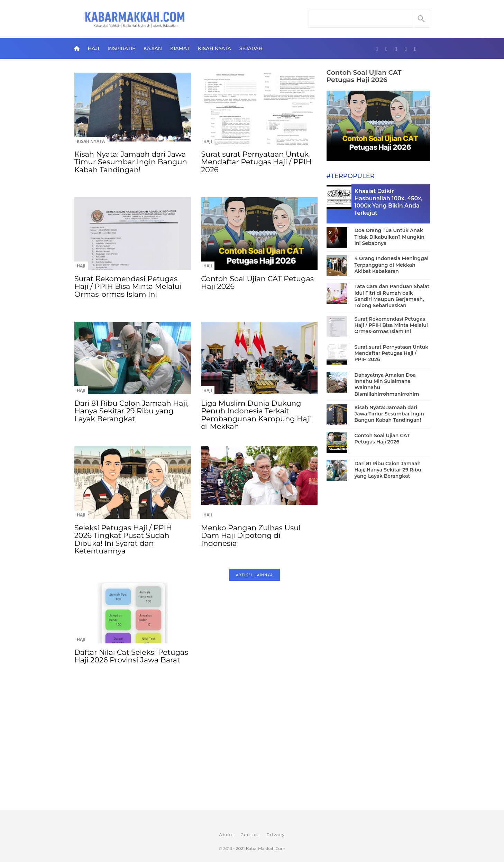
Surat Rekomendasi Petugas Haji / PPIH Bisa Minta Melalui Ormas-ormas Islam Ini (128, 286)
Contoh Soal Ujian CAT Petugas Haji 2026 (257, 282)
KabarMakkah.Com (266, 848)
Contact (250, 835)
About (227, 835)
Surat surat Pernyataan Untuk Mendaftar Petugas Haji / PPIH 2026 (256, 162)
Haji (93, 48)
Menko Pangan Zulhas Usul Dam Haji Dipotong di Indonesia (251, 535)
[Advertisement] (196, 754)
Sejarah (251, 48)
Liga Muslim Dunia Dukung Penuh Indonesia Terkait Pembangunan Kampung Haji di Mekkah (256, 415)
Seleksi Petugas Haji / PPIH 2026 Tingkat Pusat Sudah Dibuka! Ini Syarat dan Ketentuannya (123, 539)
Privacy (276, 835)
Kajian (153, 48)
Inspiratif (121, 48)
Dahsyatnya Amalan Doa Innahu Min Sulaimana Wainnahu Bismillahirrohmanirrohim (387, 384)
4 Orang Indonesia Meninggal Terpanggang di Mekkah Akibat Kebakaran (392, 265)
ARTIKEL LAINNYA (254, 575)
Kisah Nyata (214, 48)
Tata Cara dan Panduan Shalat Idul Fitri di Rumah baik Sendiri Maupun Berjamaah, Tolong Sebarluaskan (392, 296)
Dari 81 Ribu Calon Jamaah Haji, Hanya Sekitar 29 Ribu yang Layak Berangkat (132, 411)
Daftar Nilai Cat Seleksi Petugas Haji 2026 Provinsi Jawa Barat (131, 656)
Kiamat (180, 48)
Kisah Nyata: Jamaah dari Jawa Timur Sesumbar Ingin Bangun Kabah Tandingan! (131, 162)
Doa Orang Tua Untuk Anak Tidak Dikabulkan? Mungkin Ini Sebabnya (390, 237)
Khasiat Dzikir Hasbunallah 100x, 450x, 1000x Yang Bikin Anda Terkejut (388, 202)
